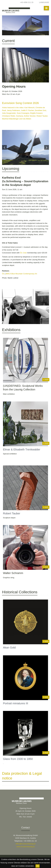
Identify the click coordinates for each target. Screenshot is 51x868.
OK (38, 866)
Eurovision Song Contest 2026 (20, 103)
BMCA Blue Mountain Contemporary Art (21, 274)
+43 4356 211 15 (27, 2)
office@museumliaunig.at (26, 844)
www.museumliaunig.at (26, 847)
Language (44, 2)
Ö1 (3, 274)
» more (46, 380)
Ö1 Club (23, 253)
